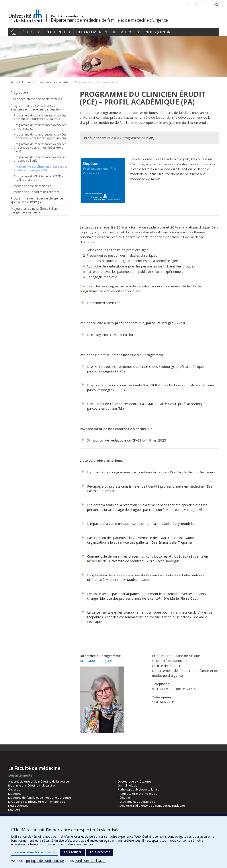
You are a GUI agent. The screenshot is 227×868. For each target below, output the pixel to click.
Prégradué (18, 92)
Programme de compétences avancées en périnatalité (40, 127)
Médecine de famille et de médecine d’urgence (40, 798)
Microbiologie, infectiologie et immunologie (37, 802)
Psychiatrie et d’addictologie (136, 802)
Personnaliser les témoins (35, 852)
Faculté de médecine (67, 16)
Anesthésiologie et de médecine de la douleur (39, 781)
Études (30, 32)
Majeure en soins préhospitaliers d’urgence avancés (34, 210)
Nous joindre (159, 32)
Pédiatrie (124, 798)
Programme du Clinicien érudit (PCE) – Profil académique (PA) (41, 168)
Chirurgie (14, 789)
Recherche (57, 32)
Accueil (14, 32)
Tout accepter (100, 852)
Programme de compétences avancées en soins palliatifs (40, 159)
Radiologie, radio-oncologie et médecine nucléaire (151, 806)
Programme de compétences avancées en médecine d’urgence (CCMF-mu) (40, 117)
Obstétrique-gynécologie (134, 781)
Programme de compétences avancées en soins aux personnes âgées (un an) (40, 136)
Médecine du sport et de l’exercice (37, 192)
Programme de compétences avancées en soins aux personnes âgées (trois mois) (40, 147)
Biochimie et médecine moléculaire (31, 785)
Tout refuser (72, 852)
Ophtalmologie (128, 785)
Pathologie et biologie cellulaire (139, 789)
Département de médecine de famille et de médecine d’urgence (109, 20)
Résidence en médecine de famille (35, 99)
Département (90, 32)
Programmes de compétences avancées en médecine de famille (53, 82)
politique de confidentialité (45, 861)
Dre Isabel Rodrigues (96, 661)
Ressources (125, 32)
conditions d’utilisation (91, 861)
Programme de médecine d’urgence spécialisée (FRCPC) (37, 200)
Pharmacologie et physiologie (138, 794)
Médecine (15, 794)
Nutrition (14, 810)
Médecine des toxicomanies (33, 186)
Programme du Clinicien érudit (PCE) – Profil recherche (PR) (39, 178)
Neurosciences (18, 806)
